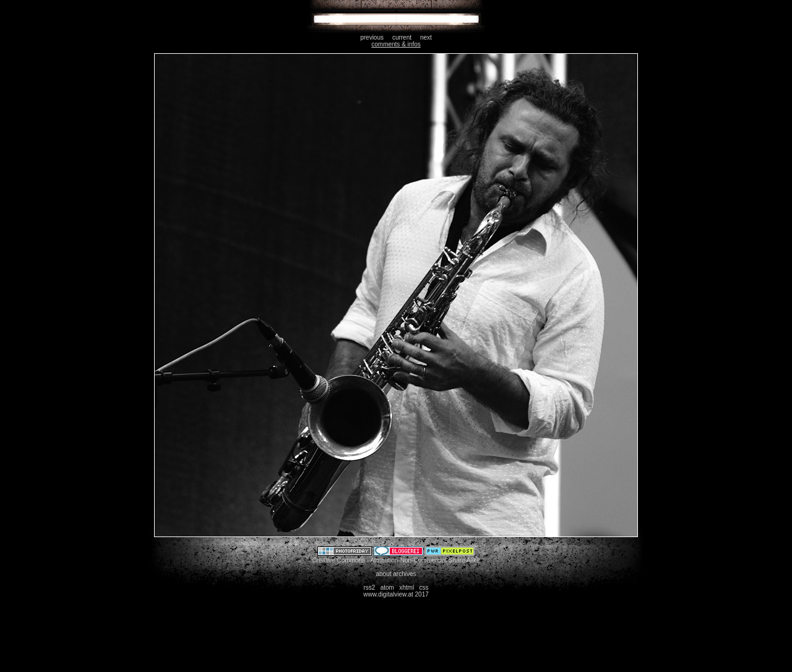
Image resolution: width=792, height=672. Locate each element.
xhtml (407, 588)
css (424, 588)
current (402, 37)
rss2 (369, 588)
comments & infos (396, 44)
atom (387, 588)
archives (404, 574)
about (383, 574)
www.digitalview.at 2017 (396, 594)
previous (372, 37)
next (426, 37)
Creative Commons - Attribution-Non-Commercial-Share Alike (396, 560)
